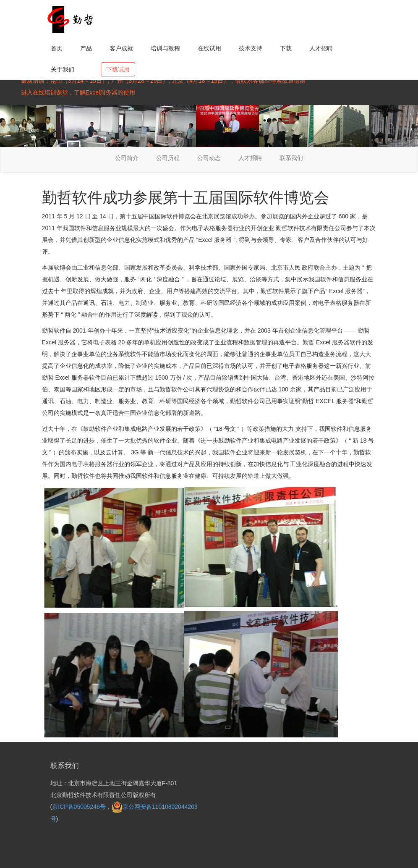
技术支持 (251, 48)
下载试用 (118, 69)
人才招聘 (321, 48)
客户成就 (121, 48)
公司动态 (209, 158)
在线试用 (209, 48)
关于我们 (63, 69)
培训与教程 (165, 48)
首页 (57, 48)
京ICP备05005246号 (79, 807)
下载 (286, 48)
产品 (86, 48)
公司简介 (127, 158)
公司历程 (168, 158)
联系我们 (291, 158)
